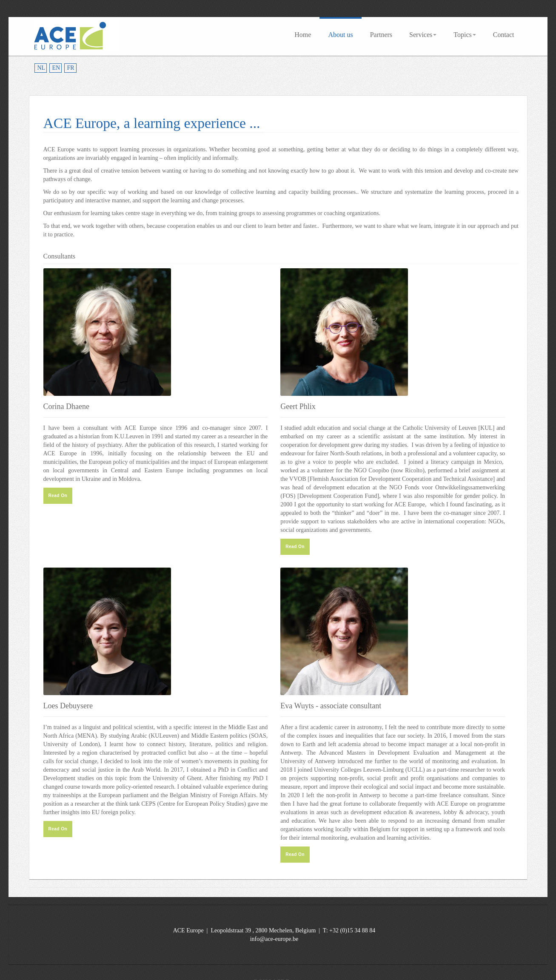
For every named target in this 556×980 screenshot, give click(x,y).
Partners (381, 35)
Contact (504, 35)
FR (71, 68)
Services (423, 35)
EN (56, 68)
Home (303, 35)
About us (340, 35)
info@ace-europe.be (274, 939)
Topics (465, 35)
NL (41, 68)
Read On (58, 496)
